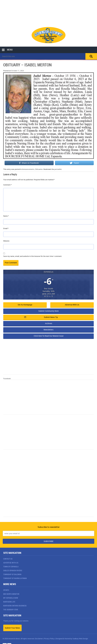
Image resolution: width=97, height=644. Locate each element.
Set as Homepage (25, 305)
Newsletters (48, 330)
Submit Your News (12, 628)
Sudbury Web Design (80, 639)
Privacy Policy (49, 639)
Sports (6, 590)
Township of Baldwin (12, 574)
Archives (49, 323)
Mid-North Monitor (11, 594)
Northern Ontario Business (15, 606)
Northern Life (9, 602)
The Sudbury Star (11, 610)
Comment (7, 185)
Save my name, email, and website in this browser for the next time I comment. (33, 256)
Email (6, 228)
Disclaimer (39, 639)
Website (6, 241)
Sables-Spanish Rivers (13, 570)
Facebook (7, 378)
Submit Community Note (48, 311)
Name (6, 216)
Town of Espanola (11, 567)
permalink (58, 169)
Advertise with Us (72, 305)
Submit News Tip (41, 317)
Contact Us (8, 559)
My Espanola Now (11, 598)
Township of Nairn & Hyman (15, 578)
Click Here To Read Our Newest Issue (49, 336)
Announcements (28, 169)
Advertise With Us (11, 563)
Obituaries (39, 169)
